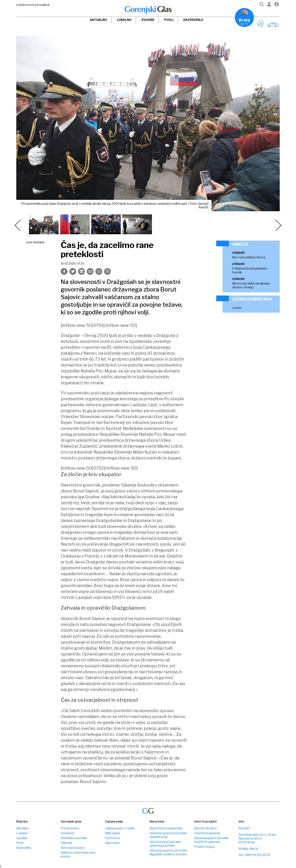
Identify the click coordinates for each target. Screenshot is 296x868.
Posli (169, 20)
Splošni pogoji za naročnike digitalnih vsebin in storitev (168, 852)
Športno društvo (205, 828)
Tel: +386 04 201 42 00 (255, 855)
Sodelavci (68, 833)
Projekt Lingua (204, 847)
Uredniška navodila (74, 838)
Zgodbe (148, 20)
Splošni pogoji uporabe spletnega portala (165, 844)
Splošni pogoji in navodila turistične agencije (211, 840)
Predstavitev (70, 828)
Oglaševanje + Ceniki (120, 828)
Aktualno (98, 20)
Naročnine (112, 843)
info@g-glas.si (248, 848)
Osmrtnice (113, 838)
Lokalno (124, 20)
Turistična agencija (207, 833)
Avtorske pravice (73, 848)
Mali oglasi (113, 833)
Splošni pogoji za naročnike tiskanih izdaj (168, 835)
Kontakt (244, 828)
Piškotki (66, 843)
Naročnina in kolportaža (166, 828)
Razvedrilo (193, 20)
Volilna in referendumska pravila (78, 854)
